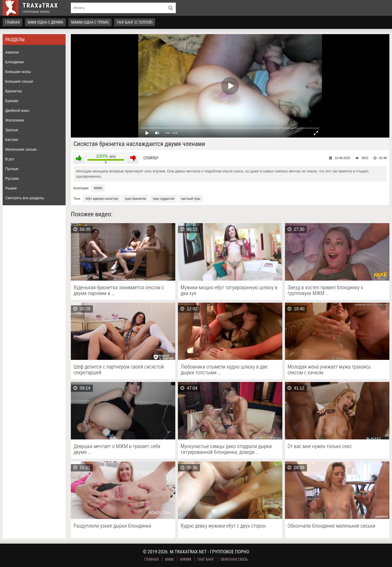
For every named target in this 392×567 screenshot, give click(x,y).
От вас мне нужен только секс (320, 446)
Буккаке (12, 101)
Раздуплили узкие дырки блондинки (112, 526)
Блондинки (15, 62)
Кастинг (12, 140)
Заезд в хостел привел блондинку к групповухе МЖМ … (325, 290)
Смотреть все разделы (25, 198)
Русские (12, 178)
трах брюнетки (135, 199)
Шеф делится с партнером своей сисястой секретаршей (119, 370)
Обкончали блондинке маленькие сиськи (331, 526)
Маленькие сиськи (21, 149)
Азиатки (12, 52)
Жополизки (15, 120)
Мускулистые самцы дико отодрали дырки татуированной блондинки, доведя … (226, 449)
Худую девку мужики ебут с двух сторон (223, 526)
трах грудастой (163, 199)
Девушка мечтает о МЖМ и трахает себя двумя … (117, 449)
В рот (10, 159)
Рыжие (11, 188)
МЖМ (98, 188)
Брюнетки (14, 91)
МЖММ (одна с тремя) (90, 22)
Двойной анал (17, 111)
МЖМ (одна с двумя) (45, 22)
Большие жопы (18, 72)
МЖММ (186, 559)
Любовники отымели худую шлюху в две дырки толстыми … (224, 370)
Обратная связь (234, 559)
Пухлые (12, 169)
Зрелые (12, 130)
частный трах (191, 199)
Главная (12, 22)
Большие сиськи (19, 81)
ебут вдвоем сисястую (102, 199)
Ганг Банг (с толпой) (135, 22)
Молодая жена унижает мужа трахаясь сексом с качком (329, 370)
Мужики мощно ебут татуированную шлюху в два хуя (229, 290)
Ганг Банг (206, 559)
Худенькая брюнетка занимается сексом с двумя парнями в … (119, 290)
